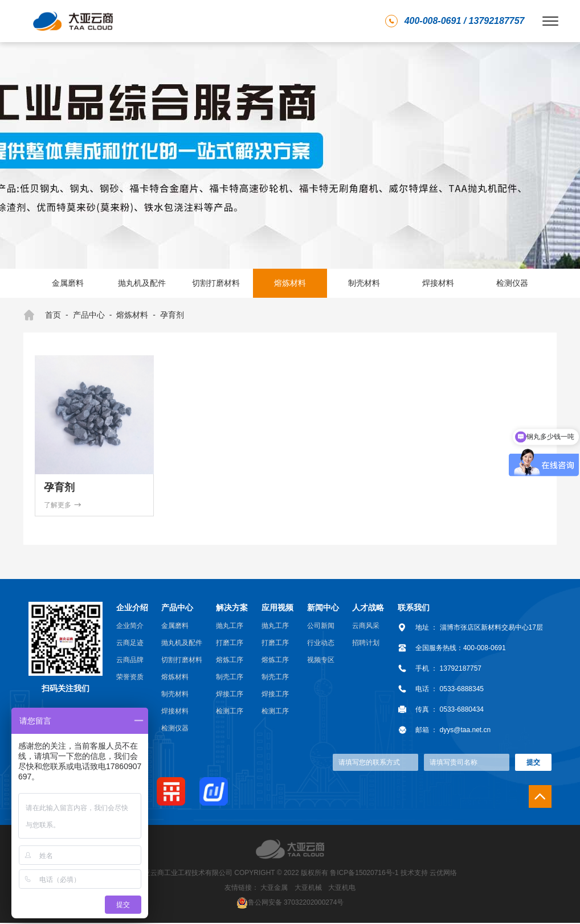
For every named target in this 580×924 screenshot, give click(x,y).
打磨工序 (230, 644)
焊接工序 (230, 695)
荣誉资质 (130, 678)
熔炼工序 (230, 661)
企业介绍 (132, 609)
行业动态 (321, 644)
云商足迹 (130, 644)
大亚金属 (274, 889)
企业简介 (130, 627)
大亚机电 (342, 889)
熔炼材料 (290, 283)
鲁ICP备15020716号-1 (364, 874)
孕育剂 (172, 315)
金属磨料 (68, 283)
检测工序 (230, 712)
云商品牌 (130, 661)
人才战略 (368, 609)
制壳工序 (230, 678)
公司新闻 (321, 627)
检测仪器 (512, 283)
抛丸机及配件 (142, 283)
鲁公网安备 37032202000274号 (296, 903)
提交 (533, 763)
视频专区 (321, 661)
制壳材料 (364, 283)
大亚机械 (308, 889)
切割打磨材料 (216, 283)
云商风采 (366, 627)
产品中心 (89, 315)
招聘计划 (366, 644)
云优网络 (443, 874)
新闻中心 (323, 609)
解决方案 (232, 609)
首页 (42, 315)
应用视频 (277, 609)
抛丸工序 (230, 627)
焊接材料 (438, 283)
